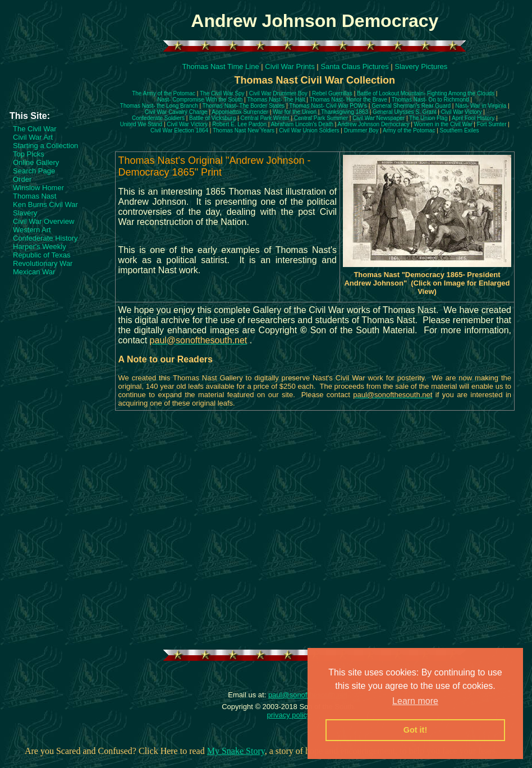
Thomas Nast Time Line (220, 66)
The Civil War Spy (222, 93)
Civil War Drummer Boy (278, 93)
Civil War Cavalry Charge (176, 112)
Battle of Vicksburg (212, 118)
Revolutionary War (43, 263)
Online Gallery (36, 162)
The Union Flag (428, 118)
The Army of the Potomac (164, 93)
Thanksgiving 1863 (345, 112)
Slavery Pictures (421, 66)
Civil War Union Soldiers (309, 130)
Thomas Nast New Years (244, 130)
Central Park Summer (321, 118)
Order (22, 179)
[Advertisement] (58, 84)
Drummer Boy (361, 130)
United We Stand (141, 124)
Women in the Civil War (443, 124)
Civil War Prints (290, 66)
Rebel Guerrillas (332, 93)
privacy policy (288, 715)
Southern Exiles (460, 130)
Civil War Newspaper (379, 118)
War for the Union (295, 112)
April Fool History (473, 118)
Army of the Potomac (409, 130)
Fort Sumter (492, 124)
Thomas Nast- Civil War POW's (328, 106)
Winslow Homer (38, 188)
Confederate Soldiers (158, 118)
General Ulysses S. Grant (404, 112)
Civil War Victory (462, 112)
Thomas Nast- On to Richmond (430, 100)
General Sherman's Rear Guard (411, 106)
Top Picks (29, 154)
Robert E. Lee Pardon (239, 124)
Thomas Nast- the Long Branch (159, 106)
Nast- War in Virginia (481, 106)
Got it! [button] (415, 730)
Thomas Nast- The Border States (244, 106)
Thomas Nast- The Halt (276, 100)
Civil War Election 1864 (179, 130)
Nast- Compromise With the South (200, 100)
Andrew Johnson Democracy (374, 124)
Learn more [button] (415, 701)
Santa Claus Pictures (354, 66)
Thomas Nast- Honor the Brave (348, 100)
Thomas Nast (35, 196)
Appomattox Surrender (240, 112)
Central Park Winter (265, 118)
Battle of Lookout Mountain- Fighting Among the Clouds (426, 93)
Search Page (34, 171)
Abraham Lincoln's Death (302, 124)
